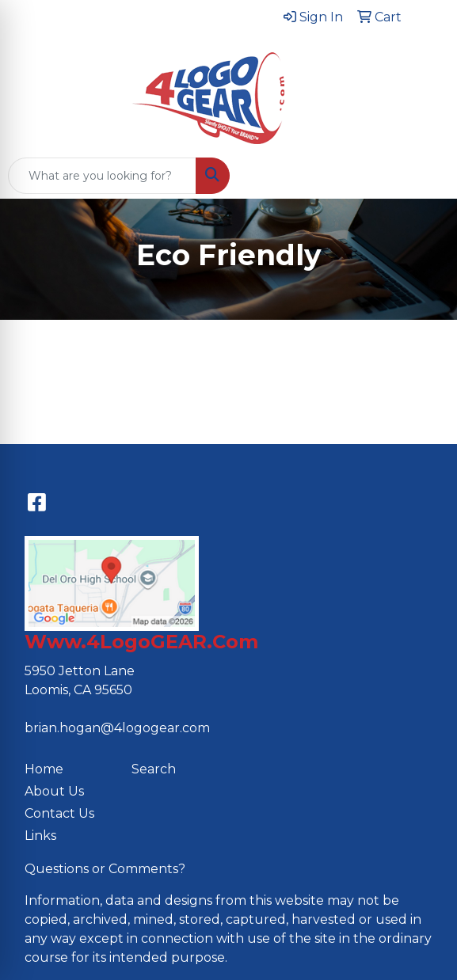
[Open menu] (425, 176)
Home (44, 769)
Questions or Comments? (105, 869)
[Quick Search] (102, 176)
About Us (54, 791)
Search (154, 769)
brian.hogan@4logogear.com (117, 728)
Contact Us (59, 813)
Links (40, 836)
